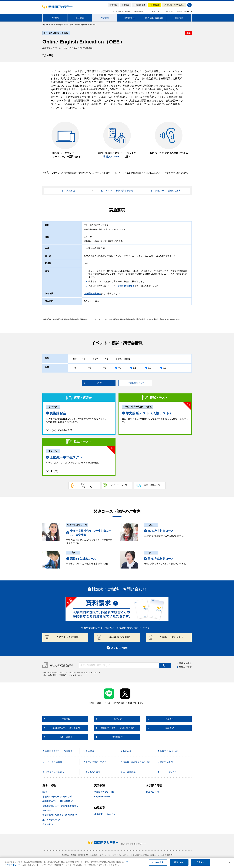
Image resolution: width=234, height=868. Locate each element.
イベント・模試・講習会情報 (117, 191)
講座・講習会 (124, 359)
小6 (75, 368)
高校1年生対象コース (159, 531)
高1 (134, 368)
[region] (117, 863)
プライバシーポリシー (121, 855)
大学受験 (105, 18)
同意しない (179, 862)
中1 (90, 368)
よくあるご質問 (155, 12)
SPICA (47, 810)
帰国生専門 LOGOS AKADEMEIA (59, 815)
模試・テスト (79, 359)
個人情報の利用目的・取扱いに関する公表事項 (152, 855)
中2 (105, 368)
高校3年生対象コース (159, 559)
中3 (120, 368)
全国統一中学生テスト (64, 457)
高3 (164, 368)
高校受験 (80, 18)
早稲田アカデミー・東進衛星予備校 (60, 806)
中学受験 (55, 18)
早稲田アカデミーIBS (104, 792)
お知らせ (169, 12)
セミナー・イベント (102, 359)
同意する (200, 862)
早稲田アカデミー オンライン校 (57, 797)
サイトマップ (105, 855)
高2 (149, 368)
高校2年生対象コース (81, 559)
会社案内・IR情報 (123, 12)
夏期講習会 (56, 413)
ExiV (45, 792)
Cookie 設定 (158, 862)
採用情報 (139, 12)
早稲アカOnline (184, 12)
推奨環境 (94, 855)
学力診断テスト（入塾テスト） (147, 413)
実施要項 (68, 191)
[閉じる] (229, 862)
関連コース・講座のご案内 (166, 191)
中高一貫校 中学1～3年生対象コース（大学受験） (89, 533)
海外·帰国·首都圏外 (154, 18)
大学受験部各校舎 (126, 286)
